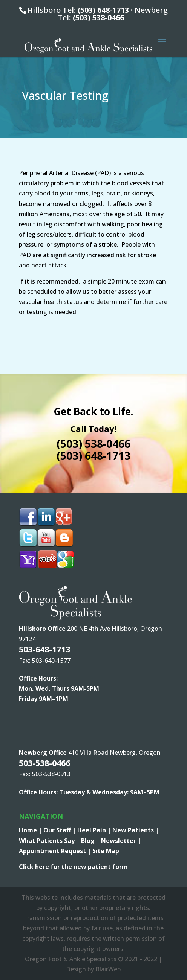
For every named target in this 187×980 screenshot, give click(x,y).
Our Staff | (60, 830)
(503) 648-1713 (103, 10)
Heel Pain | (95, 830)
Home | (31, 830)
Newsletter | (121, 841)
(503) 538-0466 (98, 18)
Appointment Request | (56, 851)
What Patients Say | (50, 841)
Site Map (106, 851)
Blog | (91, 841)
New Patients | (136, 830)
